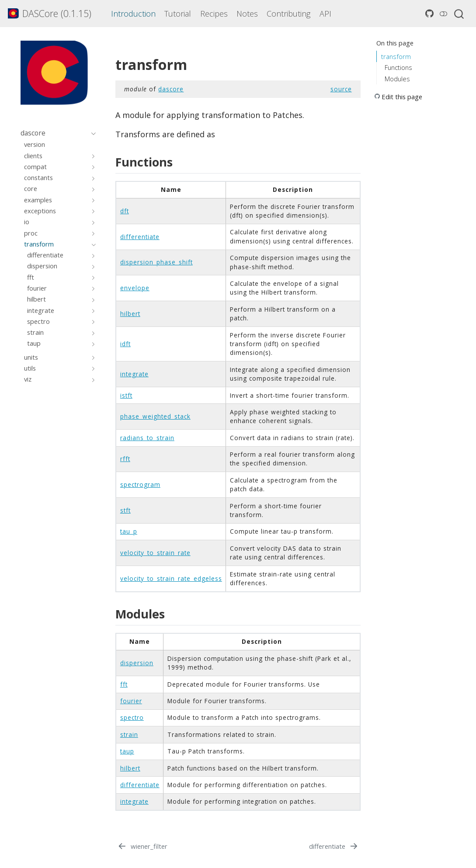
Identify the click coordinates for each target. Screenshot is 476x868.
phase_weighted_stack (155, 416)
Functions (398, 67)
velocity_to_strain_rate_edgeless (171, 578)
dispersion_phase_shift (156, 262)
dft (125, 211)
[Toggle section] (92, 133)
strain (129, 734)
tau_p (129, 531)
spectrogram (140, 484)
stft (125, 510)
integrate (134, 374)
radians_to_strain (147, 438)
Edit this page (402, 97)
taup (127, 751)
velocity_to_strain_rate (155, 553)
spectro (132, 717)
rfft (125, 459)
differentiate (140, 237)
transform (396, 56)
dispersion (137, 663)
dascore (171, 89)
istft (126, 395)
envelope (135, 288)
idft (125, 344)
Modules (397, 79)
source (341, 89)
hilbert (130, 314)
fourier (131, 701)
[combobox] (459, 14)
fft (124, 684)
